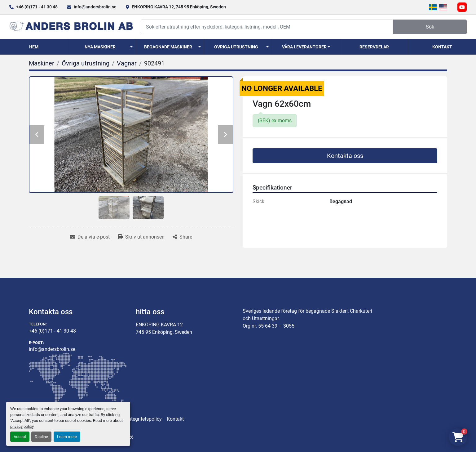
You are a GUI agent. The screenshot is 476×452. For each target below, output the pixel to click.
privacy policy (22, 426)
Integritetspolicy (144, 419)
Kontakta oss (345, 156)
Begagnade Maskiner (168, 47)
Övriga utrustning (236, 47)
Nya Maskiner (100, 47)
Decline (41, 437)
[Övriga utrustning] (86, 63)
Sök (430, 27)
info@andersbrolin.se (95, 7)
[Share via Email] (90, 237)
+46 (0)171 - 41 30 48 (37, 7)
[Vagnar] (127, 63)
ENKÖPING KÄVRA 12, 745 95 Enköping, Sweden (179, 7)
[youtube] (462, 7)
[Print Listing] (141, 237)
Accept (20, 437)
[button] (102, 47)
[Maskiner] (42, 63)
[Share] (182, 237)
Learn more (67, 437)
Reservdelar (374, 47)
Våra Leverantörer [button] (304, 47)
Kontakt (442, 47)
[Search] (267, 27)
